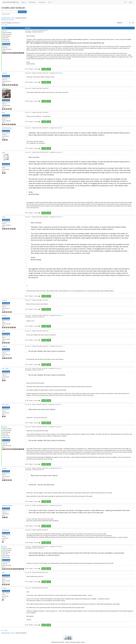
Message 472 (28, 152)
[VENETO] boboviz (7, 128)
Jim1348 (4, 73)
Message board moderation (8, 20)
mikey (4, 153)
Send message (6, 44)
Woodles (4, 316)
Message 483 (28, 468)
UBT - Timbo (5, 369)
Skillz (3, 331)
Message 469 (28, 88)
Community (42, 2)
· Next (6, 25)
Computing (32, 2)
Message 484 (28, 505)
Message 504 (28, 588)
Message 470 (28, 112)
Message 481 (28, 404)
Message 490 (28, 530)
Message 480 (28, 369)
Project (24, 2)
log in (18, 23)
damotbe (5, 31)
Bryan (4, 113)
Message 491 (28, 547)
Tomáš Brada (6, 530)
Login (131, 2)
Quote (49, 69)
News (13, 18)
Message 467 (28, 31)
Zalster (4, 217)
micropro (4, 588)
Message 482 (28, 427)
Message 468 (28, 73)
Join (125, 2)
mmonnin (5, 300)
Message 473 (28, 217)
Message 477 (28, 316)
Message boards (6, 18)
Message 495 (28, 573)
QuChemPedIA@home (11, 2)
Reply (44, 69)
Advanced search (6, 14)
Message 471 (28, 128)
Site (50, 2)
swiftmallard (5, 89)
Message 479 (28, 346)
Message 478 (28, 331)
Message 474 (28, 300)
